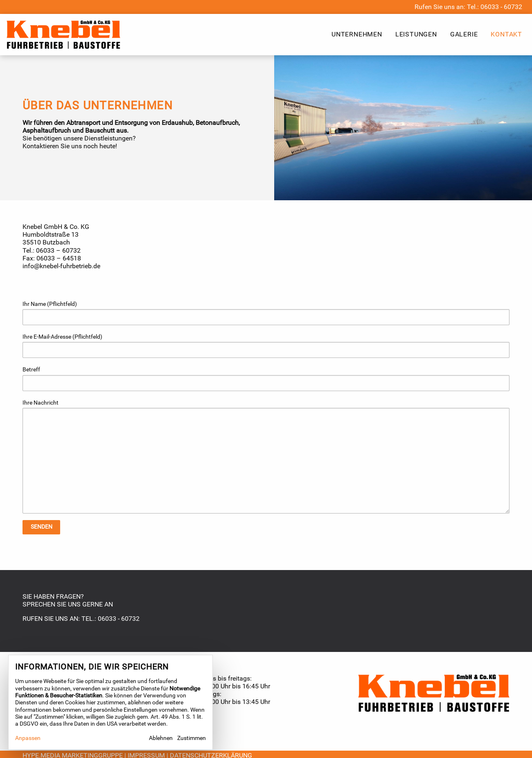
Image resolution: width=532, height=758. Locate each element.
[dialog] (110, 702)
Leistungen (416, 34)
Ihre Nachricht (266, 456)
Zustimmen (192, 738)
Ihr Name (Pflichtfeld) (266, 313)
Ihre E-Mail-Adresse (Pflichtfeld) (266, 346)
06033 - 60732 (501, 7)
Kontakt (506, 34)
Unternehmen (357, 34)
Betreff (266, 378)
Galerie (464, 34)
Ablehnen (161, 738)
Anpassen (28, 738)
